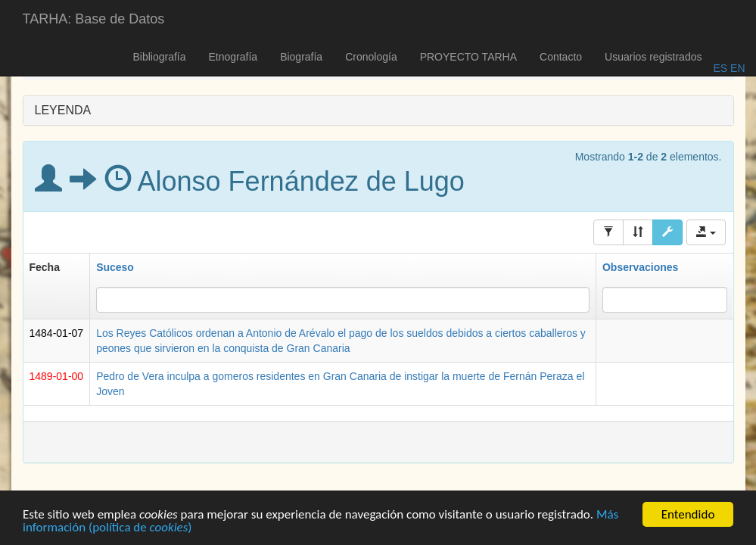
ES (720, 68)
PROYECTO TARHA (468, 57)
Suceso (115, 267)
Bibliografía (159, 57)
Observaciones (640, 267)
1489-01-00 (57, 376)
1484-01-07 (57, 333)
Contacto (561, 57)
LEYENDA (63, 110)
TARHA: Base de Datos (94, 19)
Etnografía (233, 57)
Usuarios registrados (653, 57)
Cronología (371, 57)
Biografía (301, 57)
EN (736, 68)
